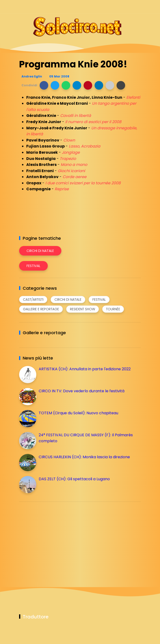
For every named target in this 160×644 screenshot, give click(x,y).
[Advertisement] (55, 539)
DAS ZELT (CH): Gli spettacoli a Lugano (74, 479)
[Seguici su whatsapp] (130, 7)
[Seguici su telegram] (121, 7)
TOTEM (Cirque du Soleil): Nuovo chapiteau (78, 413)
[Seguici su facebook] (104, 7)
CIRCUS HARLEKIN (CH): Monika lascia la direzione (84, 457)
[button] (44, 85)
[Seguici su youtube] (138, 7)
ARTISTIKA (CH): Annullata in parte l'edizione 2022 (85, 369)
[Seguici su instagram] (113, 7)
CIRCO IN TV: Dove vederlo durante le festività (82, 391)
